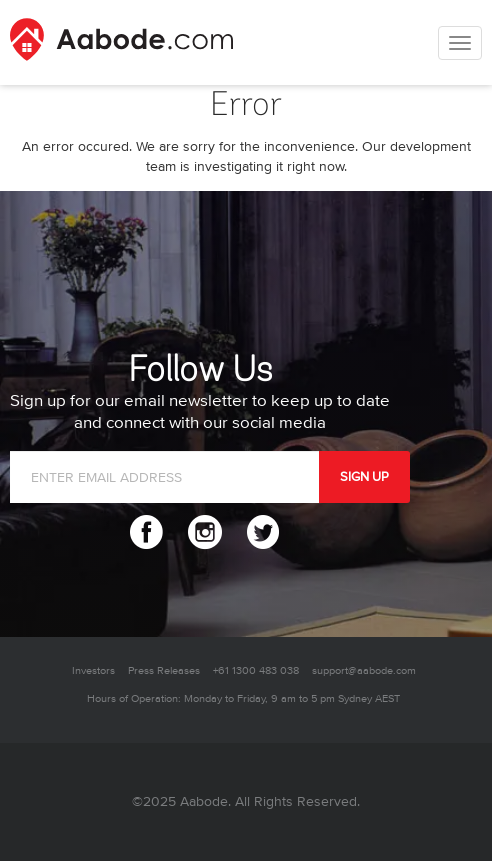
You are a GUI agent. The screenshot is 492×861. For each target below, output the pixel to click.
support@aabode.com (364, 670)
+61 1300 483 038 (256, 670)
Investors (93, 670)
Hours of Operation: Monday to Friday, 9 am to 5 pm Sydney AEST (243, 698)
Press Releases (164, 670)
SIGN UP (364, 477)
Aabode (204, 801)
